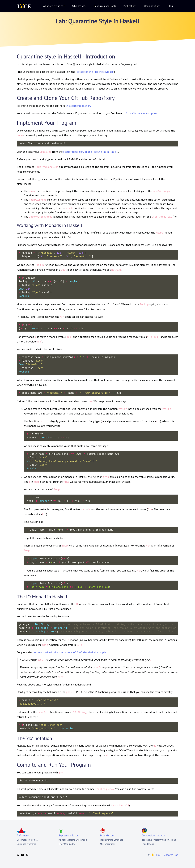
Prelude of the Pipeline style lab (95, 72)
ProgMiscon (107, 835)
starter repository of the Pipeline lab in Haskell (91, 152)
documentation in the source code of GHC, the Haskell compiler (70, 652)
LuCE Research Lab (167, 855)
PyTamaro (23, 835)
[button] (53, 6)
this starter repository (78, 106)
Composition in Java (153, 835)
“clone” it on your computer (142, 113)
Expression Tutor (68, 835)
